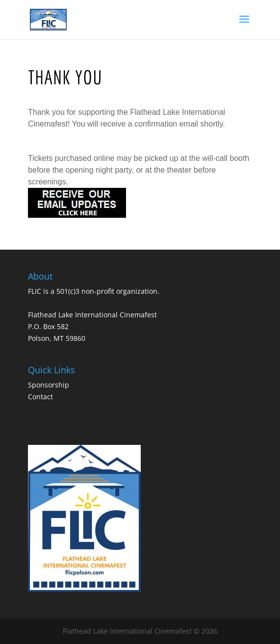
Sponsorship (49, 385)
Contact (40, 397)
